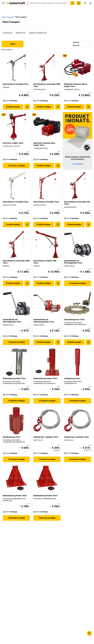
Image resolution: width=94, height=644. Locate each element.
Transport (10, 12)
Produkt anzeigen (13, 102)
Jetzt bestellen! (78, 159)
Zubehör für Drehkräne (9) (38, 28)
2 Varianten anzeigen (16, 161)
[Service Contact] (89, 633)
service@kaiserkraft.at (82, 2)
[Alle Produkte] (3, 6)
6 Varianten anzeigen (47, 396)
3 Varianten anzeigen (16, 396)
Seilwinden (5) (21, 28)
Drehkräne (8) (8, 28)
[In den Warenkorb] (27, 102)
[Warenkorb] (90, 6)
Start (4, 12)
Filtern (13, 39)
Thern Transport (21, 12)
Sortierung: (76, 38)
